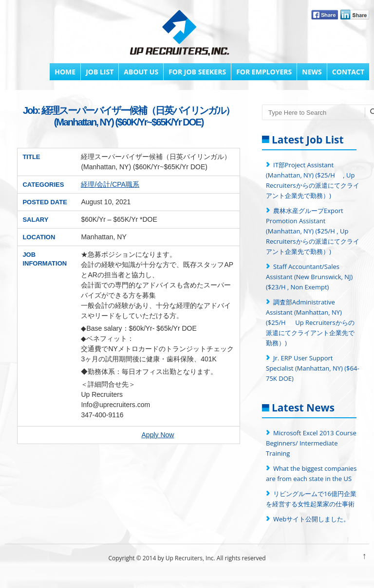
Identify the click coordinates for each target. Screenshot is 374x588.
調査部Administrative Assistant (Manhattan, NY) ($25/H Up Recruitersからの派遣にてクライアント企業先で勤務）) (310, 322)
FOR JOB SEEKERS (197, 72)
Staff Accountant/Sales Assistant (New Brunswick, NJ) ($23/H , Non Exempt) (309, 277)
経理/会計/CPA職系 (110, 184)
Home (65, 72)
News (312, 72)
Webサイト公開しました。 (311, 519)
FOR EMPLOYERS (264, 72)
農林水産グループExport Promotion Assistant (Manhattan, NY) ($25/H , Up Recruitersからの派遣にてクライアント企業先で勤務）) (313, 231)
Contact (348, 72)
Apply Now (158, 435)
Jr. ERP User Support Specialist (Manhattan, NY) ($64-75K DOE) (313, 368)
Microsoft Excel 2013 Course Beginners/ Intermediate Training (311, 443)
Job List (100, 72)
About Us (141, 72)
